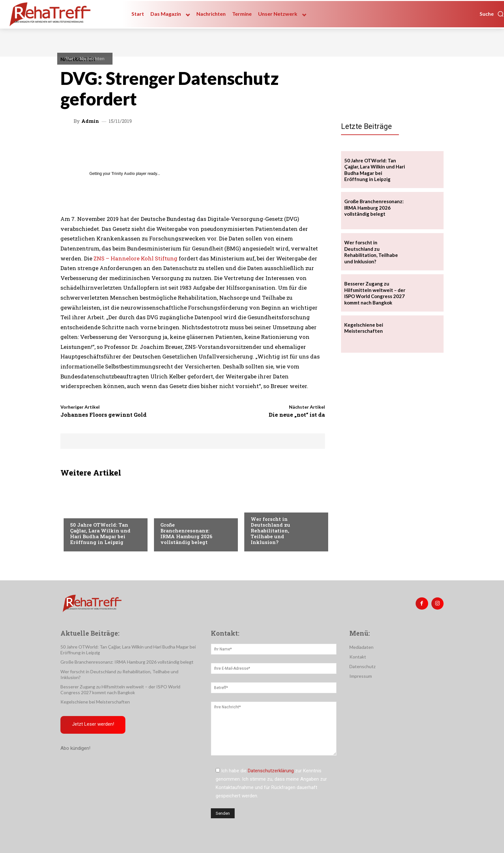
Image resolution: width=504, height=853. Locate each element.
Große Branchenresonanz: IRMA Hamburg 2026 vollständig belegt (186, 533)
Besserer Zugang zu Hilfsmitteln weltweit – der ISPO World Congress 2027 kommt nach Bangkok (375, 293)
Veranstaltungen (90, 512)
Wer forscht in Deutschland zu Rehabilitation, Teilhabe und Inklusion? (270, 531)
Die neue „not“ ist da (297, 415)
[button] (492, 14)
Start (70, 58)
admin (90, 121)
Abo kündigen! (75, 748)
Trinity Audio (123, 174)
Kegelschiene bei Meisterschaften (364, 328)
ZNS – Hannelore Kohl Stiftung (135, 258)
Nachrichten (92, 58)
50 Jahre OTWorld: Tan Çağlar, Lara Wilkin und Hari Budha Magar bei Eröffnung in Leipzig (100, 533)
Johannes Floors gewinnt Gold (104, 415)
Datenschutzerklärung (271, 771)
